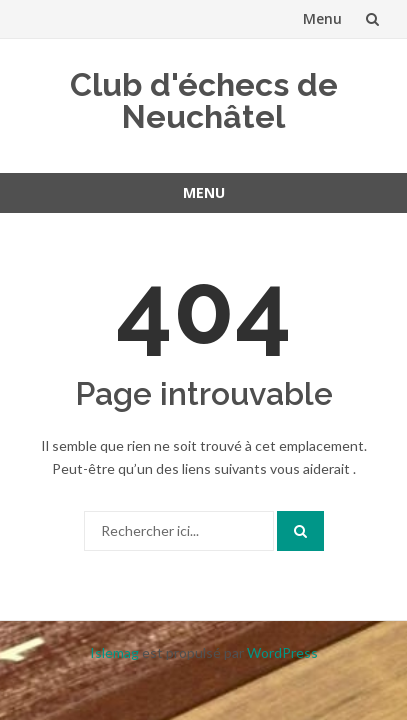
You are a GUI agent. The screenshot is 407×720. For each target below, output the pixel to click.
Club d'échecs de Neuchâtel (204, 100)
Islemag (114, 652)
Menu (322, 18)
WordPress (282, 652)
